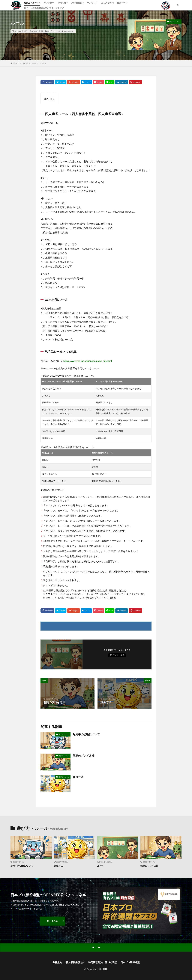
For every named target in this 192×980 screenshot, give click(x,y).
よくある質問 (107, 3)
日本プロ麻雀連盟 (130, 962)
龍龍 (105, 969)
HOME (16, 63)
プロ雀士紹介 (77, 3)
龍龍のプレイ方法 (84, 756)
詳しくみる (52, 921)
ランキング (92, 3)
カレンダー (49, 3)
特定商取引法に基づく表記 (103, 962)
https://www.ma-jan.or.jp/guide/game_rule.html (88, 361)
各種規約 (57, 962)
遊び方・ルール (31, 3)
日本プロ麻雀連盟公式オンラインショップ (44, 8)
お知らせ (62, 3)
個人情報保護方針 (75, 962)
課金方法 (78, 777)
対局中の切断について (86, 734)
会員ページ (122, 3)
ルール (43, 63)
